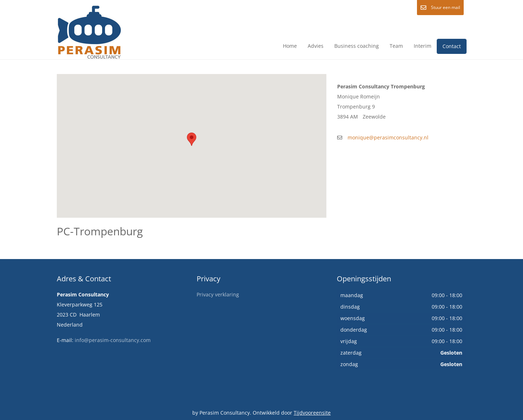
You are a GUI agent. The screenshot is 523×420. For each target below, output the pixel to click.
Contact (452, 46)
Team (396, 46)
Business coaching (357, 46)
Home (290, 46)
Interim (423, 46)
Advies (316, 46)
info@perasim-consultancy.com (113, 340)
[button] (192, 139)
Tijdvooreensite (312, 413)
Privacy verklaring (218, 294)
